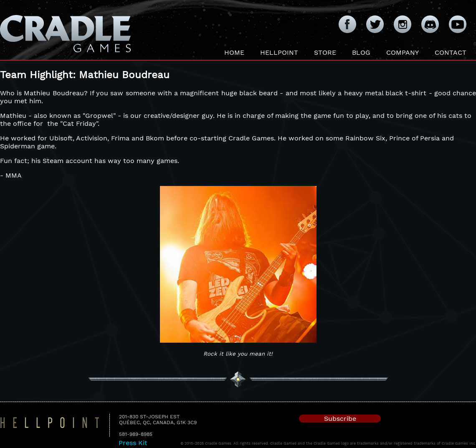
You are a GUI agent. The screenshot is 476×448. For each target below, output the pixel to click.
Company (403, 52)
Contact (451, 52)
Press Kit (133, 443)
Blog (361, 52)
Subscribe (340, 419)
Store (325, 52)
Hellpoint (279, 52)
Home (234, 52)
